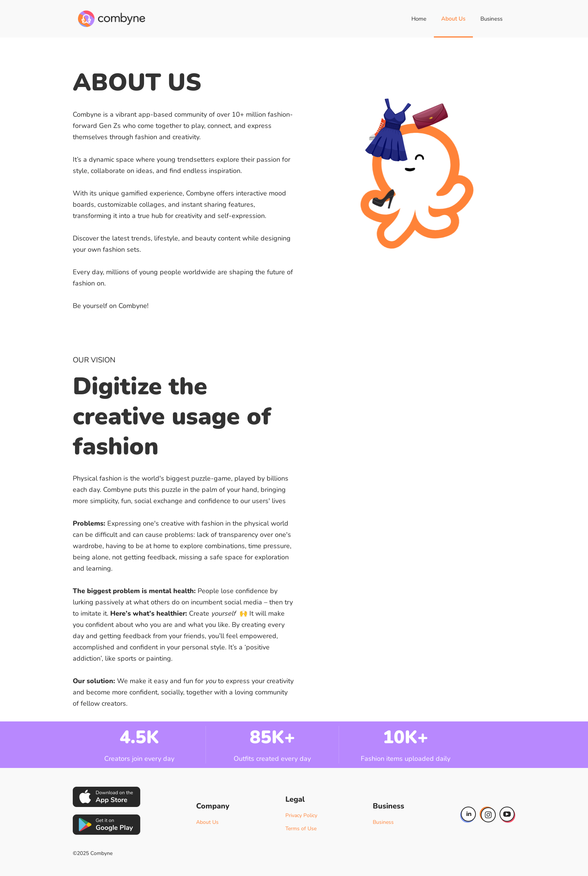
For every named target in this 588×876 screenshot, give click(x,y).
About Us (454, 19)
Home (419, 19)
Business (491, 19)
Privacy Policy (301, 815)
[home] (112, 19)
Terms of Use (301, 829)
